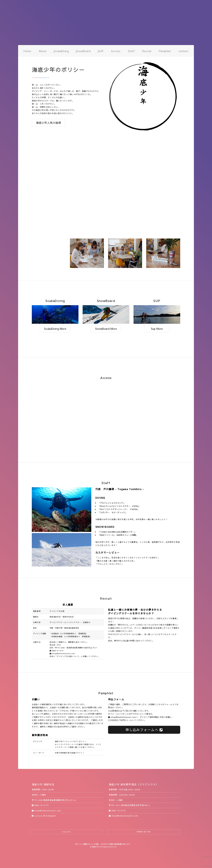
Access (116, 51)
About (43, 51)
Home (27, 51)
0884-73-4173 (57, 651)
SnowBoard (83, 51)
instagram (50, 816)
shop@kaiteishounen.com (62, 653)
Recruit (147, 51)
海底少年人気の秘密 (49, 123)
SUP (101, 51)
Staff (131, 51)
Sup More (157, 329)
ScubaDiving (61, 51)
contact (183, 51)
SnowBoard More (106, 329)
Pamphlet (165, 51)
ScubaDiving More (55, 329)
